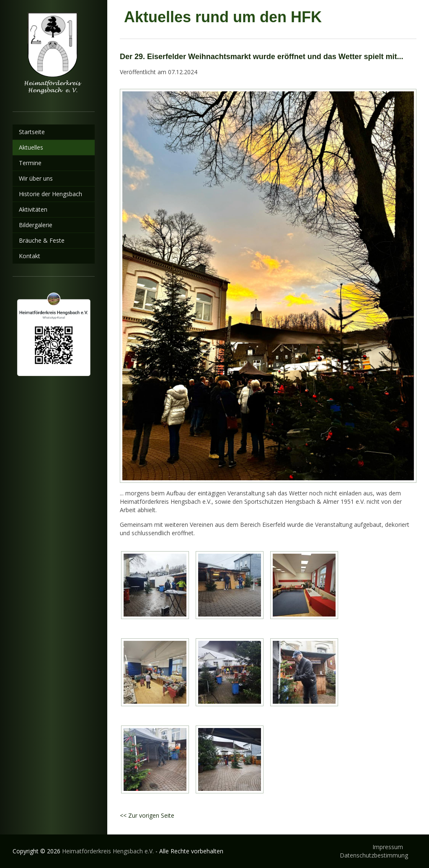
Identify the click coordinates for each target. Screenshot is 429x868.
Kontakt (30, 256)
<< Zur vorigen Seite (147, 815)
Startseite (32, 132)
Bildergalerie (36, 225)
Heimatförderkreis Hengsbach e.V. (108, 851)
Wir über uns (36, 178)
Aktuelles (31, 147)
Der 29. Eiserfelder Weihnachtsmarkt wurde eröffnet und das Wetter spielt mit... (262, 57)
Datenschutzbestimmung (374, 855)
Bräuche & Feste (42, 240)
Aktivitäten (33, 209)
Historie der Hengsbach (50, 194)
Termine (30, 163)
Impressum (388, 847)
